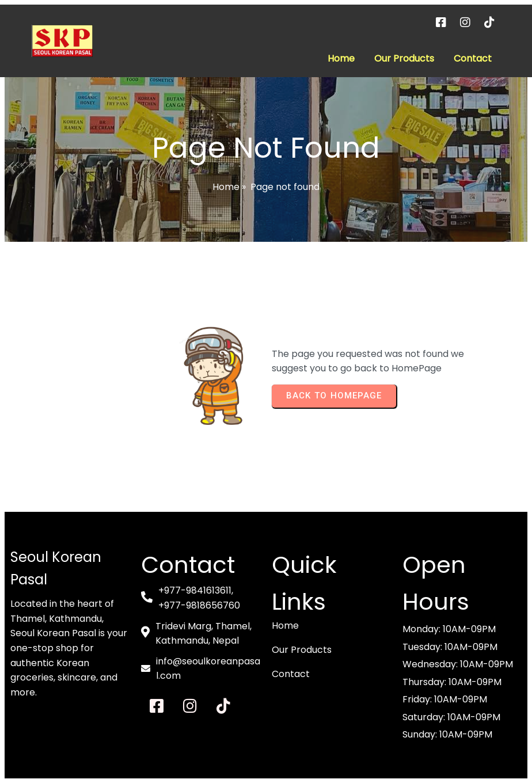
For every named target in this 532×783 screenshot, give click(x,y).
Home (226, 187)
